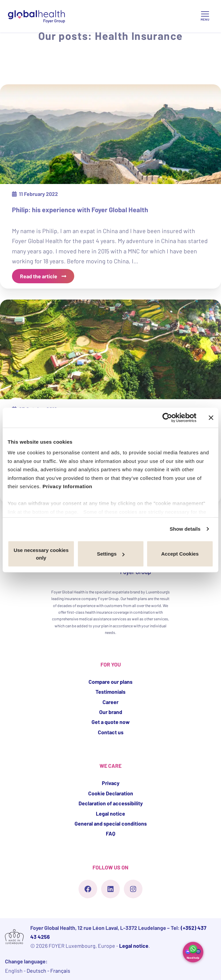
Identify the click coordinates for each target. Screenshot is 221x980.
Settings (111, 554)
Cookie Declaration (111, 793)
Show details (185, 529)
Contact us (111, 732)
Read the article (39, 276)
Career (110, 702)
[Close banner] (211, 417)
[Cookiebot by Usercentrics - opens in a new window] (167, 417)
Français (60, 971)
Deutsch (37, 971)
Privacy (111, 783)
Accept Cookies (180, 554)
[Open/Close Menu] (205, 16)
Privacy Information (68, 486)
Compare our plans (110, 682)
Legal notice (110, 813)
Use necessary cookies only (41, 554)
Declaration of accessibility (111, 803)
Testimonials (110, 692)
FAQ (110, 833)
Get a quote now (111, 722)
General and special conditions (111, 823)
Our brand (111, 712)
